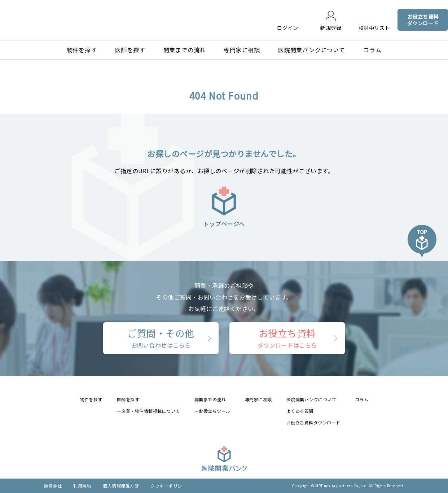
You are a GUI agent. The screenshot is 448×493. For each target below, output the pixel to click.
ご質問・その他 (161, 338)
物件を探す (82, 50)
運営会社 (53, 486)
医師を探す (130, 50)
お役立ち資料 (287, 338)
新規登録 (331, 27)
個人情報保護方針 (121, 486)
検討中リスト (374, 27)
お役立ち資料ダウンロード (313, 422)
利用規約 (82, 486)
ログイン (287, 27)
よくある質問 (300, 411)
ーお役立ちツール (212, 411)
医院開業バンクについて (312, 50)
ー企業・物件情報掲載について (148, 411)
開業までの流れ (185, 50)
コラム (372, 50)
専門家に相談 (242, 50)
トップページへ (224, 207)
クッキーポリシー (168, 486)
